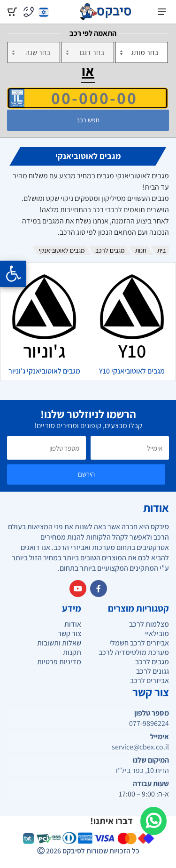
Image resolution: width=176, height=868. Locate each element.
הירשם (86, 474)
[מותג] (142, 52)
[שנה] (34, 52)
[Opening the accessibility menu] (13, 274)
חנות (141, 250)
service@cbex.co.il (140, 747)
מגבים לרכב (110, 250)
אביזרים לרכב (149, 681)
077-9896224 (149, 724)
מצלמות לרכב (149, 624)
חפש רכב (88, 120)
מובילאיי (157, 633)
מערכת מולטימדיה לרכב (134, 652)
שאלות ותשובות (59, 643)
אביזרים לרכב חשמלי (139, 643)
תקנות (72, 652)
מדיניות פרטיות (59, 662)
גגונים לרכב (153, 671)
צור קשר (69, 633)
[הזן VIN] (88, 98)
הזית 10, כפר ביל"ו (142, 771)
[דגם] (88, 52)
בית (161, 250)
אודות (73, 624)
